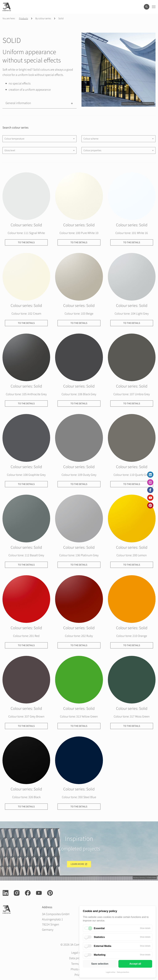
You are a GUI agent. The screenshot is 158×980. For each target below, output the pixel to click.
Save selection (100, 964)
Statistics (99, 937)
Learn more (77, 864)
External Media (103, 946)
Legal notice (111, 972)
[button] (39, 103)
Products (23, 18)
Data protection (123, 972)
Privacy (79, 975)
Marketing (100, 955)
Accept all (135, 964)
